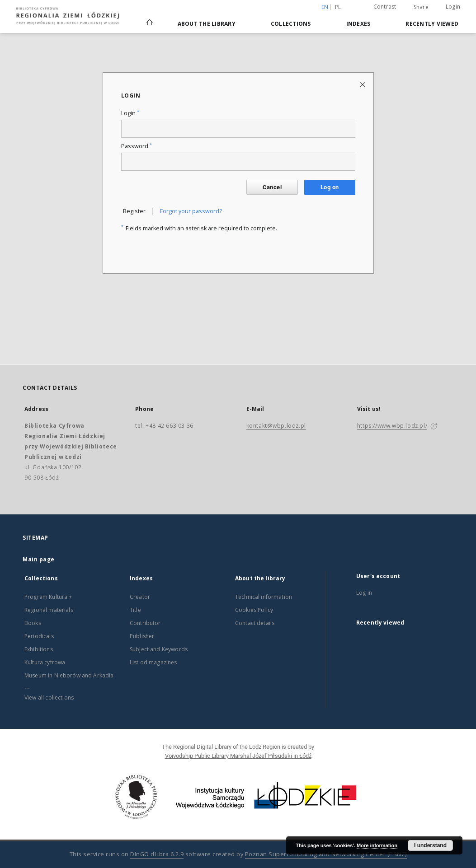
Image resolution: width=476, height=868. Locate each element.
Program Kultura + (48, 597)
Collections (291, 24)
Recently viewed (432, 24)
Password (137, 146)
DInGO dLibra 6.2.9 (157, 854)
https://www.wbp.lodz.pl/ (392, 426)
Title (135, 610)
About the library (207, 24)
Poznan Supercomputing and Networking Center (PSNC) (326, 854)
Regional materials (49, 610)
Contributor (145, 623)
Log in (364, 593)
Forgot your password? (191, 211)
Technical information (264, 597)
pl (338, 7)
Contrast (385, 7)
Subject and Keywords (159, 649)
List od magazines (153, 662)
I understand (430, 845)
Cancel (272, 187)
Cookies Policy (254, 610)
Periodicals (39, 636)
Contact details (255, 623)
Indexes (358, 24)
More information (377, 845)
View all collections (49, 698)
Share (421, 7)
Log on (330, 187)
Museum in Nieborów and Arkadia (69, 675)
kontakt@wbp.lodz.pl (276, 426)
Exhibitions (39, 649)
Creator (140, 597)
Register (134, 211)
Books (33, 623)
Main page (39, 559)
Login (453, 7)
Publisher (142, 636)
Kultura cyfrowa (45, 662)
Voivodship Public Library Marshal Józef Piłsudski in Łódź (238, 756)
